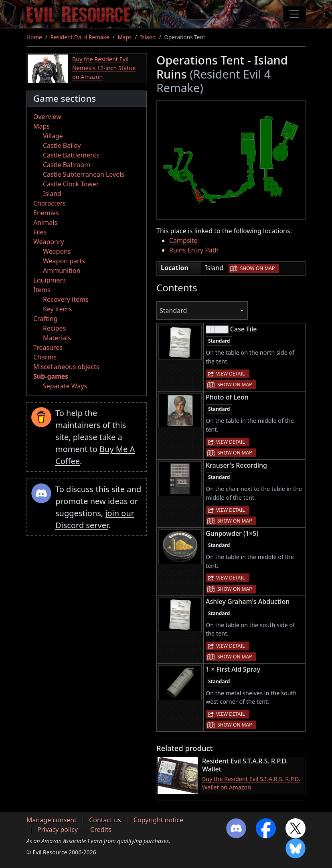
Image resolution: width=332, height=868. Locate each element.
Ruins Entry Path (194, 250)
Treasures (48, 347)
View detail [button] (231, 374)
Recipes (54, 328)
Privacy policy (58, 830)
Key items (57, 309)
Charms (45, 357)
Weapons (57, 251)
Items (42, 290)
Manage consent (52, 820)
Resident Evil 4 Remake (80, 37)
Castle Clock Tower (71, 184)
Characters (50, 203)
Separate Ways (65, 386)
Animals (45, 222)
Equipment (50, 280)
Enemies (46, 213)
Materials (57, 338)
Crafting (46, 319)
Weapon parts (64, 261)
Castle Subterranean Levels (84, 174)
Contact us (105, 820)
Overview (47, 117)
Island (148, 37)
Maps (125, 37)
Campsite (183, 240)
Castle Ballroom (67, 165)
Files (40, 232)
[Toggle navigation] (294, 14)
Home (34, 37)
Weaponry (49, 242)
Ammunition (62, 270)
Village (53, 136)
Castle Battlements (71, 155)
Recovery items (66, 299)
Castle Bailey (62, 145)
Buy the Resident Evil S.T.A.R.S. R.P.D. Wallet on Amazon (251, 783)
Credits (101, 830)
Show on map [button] (257, 268)
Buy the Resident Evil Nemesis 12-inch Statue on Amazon (104, 68)
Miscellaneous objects (66, 367)
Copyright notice (158, 820)
